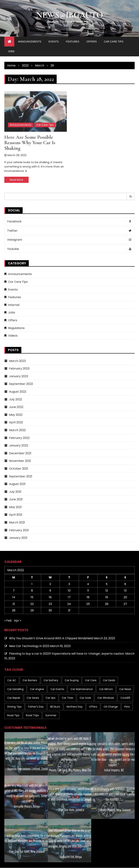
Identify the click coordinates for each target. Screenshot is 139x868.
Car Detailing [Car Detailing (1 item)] (15, 689)
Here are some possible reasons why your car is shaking (30, 143)
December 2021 (20, 453)
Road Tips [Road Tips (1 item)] (13, 716)
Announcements (30, 42)
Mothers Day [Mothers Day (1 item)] (75, 707)
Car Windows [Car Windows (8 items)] (106, 698)
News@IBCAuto (70, 15)
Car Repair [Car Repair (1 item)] (14, 698)
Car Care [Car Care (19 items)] (91, 680)
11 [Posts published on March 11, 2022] (88, 591)
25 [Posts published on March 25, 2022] (88, 604)
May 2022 (16, 415)
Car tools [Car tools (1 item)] (85, 698)
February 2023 (19, 369)
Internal (14, 305)
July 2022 (16, 399)
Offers (92, 42)
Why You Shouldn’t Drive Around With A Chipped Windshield (51, 638)
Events (54, 42)
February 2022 (19, 438)
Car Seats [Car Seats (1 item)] (33, 698)
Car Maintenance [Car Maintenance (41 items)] (82, 689)
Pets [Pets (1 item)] (127, 707)
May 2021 (15, 507)
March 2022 (17, 430)
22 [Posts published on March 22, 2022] (32, 604)
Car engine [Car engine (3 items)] (37, 689)
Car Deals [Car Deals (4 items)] (109, 680)
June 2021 (16, 499)
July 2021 (15, 492)
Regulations (16, 328)
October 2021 (19, 469)
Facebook (70, 222)
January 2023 (19, 376)
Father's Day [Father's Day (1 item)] (36, 707)
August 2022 (18, 392)
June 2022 (16, 407)
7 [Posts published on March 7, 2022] (14, 591)
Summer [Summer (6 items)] (51, 716)
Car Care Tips (114, 42)
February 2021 (19, 530)
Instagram (70, 240)
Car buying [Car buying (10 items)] (72, 680)
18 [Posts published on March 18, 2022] (88, 597)
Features (73, 42)
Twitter (70, 231)
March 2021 (17, 523)
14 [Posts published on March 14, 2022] (14, 597)
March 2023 (17, 361)
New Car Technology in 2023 (29, 646)
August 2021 (17, 484)
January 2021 (18, 538)
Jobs (11, 51)
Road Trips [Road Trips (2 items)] (32, 716)
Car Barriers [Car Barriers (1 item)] (30, 680)
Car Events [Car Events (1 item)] (57, 689)
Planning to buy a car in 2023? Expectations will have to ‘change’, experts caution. (67, 654)
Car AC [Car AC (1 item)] (12, 680)
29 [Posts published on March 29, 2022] (32, 611)
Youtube (70, 249)
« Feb (8, 621)
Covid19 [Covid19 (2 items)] (125, 698)
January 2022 (19, 446)
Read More (16, 180)
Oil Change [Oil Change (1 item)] (111, 707)
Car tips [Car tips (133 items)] (50, 698)
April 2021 (16, 515)
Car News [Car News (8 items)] (125, 689)
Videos (13, 336)
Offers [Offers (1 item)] (93, 707)
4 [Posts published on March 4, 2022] (88, 584)
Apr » (18, 621)
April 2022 (16, 423)
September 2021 (21, 476)
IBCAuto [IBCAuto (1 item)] (55, 707)
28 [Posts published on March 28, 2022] (14, 611)
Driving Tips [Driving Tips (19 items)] (14, 707)
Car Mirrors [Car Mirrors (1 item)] (106, 689)
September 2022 (21, 384)
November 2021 (20, 461)
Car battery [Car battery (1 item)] (51, 680)
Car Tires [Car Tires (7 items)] (68, 698)
